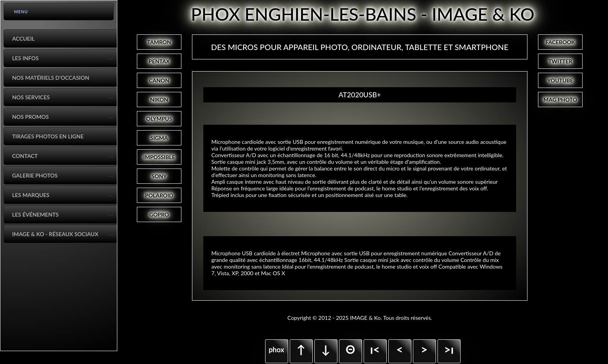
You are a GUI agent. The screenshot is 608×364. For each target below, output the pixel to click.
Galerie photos (35, 175)
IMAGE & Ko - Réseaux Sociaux (55, 234)
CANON (159, 80)
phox (276, 350)
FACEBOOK (560, 42)
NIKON (159, 100)
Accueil (23, 39)
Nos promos (30, 117)
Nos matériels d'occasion (51, 78)
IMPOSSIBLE (159, 157)
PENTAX (159, 61)
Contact (25, 156)
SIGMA (159, 138)
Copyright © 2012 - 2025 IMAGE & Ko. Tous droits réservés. (360, 318)
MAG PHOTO (560, 100)
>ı (449, 349)
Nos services (31, 97)
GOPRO (159, 214)
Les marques (31, 195)
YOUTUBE (560, 80)
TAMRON (159, 42)
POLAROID (159, 195)
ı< (375, 349)
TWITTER (560, 61)
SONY (159, 176)
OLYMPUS (159, 119)
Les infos (25, 58)
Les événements (35, 214)
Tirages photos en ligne (48, 136)
